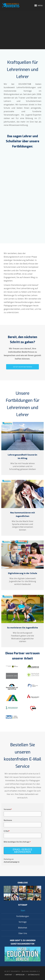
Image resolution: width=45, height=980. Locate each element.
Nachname (8, 820)
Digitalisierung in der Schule (23, 573)
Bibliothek (23, 928)
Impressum (20, 975)
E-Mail (7, 831)
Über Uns (23, 933)
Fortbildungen (23, 916)
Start (23, 910)
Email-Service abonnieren (22, 851)
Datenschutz (34, 975)
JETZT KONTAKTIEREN (23, 367)
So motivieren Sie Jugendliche (22, 628)
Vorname (8, 809)
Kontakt (9, 975)
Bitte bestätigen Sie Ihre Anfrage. (17, 842)
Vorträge (23, 922)
